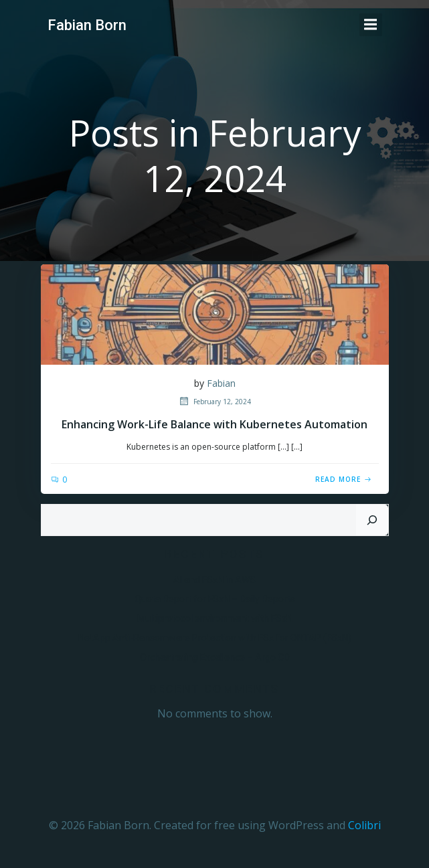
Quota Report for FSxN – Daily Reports (215, 599)
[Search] (372, 520)
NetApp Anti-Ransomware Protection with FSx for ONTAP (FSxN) (215, 638)
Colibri (364, 825)
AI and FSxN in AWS (214, 580)
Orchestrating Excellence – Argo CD (215, 657)
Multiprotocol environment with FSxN (215, 618)
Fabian (221, 383)
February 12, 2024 (214, 402)
